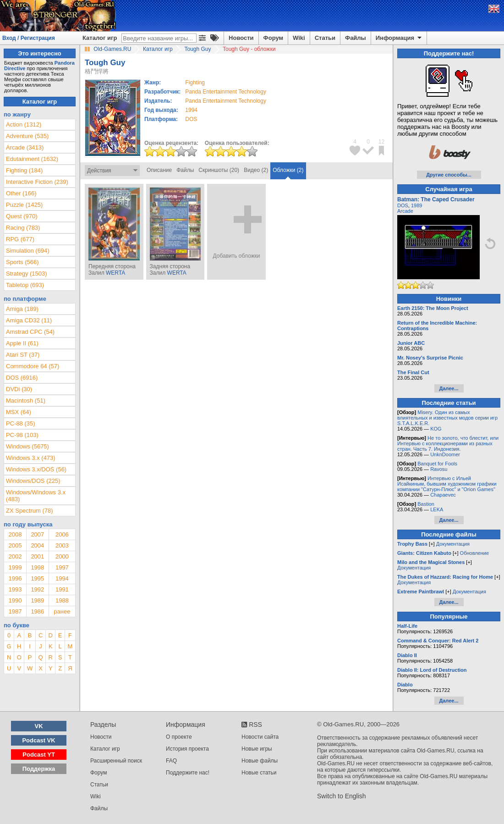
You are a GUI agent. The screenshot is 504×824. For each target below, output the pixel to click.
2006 (62, 534)
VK (39, 726)
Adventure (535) (27, 136)
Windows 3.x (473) (31, 458)
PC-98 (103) (22, 435)
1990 (15, 600)
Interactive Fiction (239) (37, 182)
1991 (62, 589)
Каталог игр (100, 38)
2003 (62, 545)
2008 (15, 534)
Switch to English (342, 796)
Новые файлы (260, 761)
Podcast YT (39, 755)
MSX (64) (19, 412)
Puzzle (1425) (24, 205)
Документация (453, 544)
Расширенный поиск (116, 761)
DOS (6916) (22, 378)
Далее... (449, 388)
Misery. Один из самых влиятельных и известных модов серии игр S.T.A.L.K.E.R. (447, 418)
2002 (15, 556)
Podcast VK (38, 740)
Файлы (356, 38)
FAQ (171, 761)
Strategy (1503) (27, 274)
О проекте (179, 737)
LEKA (437, 509)
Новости (241, 38)
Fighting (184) (24, 170)
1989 (37, 600)
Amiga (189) (22, 309)
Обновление (475, 553)
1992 (37, 589)
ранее (62, 611)
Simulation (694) (28, 251)
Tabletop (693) (25, 285)
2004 (37, 545)
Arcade (405, 211)
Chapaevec (443, 495)
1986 (37, 611)
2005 (15, 545)
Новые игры (257, 749)
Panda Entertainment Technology (226, 92)
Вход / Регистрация (29, 38)
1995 (37, 578)
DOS (403, 205)
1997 (62, 567)
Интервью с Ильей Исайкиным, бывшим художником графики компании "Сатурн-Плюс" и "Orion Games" (447, 484)
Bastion (426, 504)
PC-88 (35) (21, 423)
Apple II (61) (22, 343)
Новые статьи (259, 773)
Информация (399, 38)
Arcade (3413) (25, 147)
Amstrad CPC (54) (30, 332)
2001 (37, 556)
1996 (15, 578)
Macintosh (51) (26, 401)
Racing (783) (23, 228)
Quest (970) (22, 216)
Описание (159, 170)
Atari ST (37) (23, 355)
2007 (37, 534)
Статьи (325, 38)
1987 (15, 611)
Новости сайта (260, 737)
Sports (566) (22, 262)
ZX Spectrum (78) (30, 511)
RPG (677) (20, 239)
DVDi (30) (19, 389)
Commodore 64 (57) (33, 366)
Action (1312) (24, 124)
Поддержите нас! (188, 773)
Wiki (299, 38)
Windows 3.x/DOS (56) (36, 469)
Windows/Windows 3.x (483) (36, 496)
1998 (37, 567)
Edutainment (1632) (32, 159)
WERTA (115, 273)
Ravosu (439, 469)
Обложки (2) (288, 170)
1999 (15, 567)
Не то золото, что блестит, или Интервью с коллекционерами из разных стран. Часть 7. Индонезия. (448, 443)
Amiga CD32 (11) (29, 320)
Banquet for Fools (437, 464)
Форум (273, 38)
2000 (62, 556)
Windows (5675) (27, 446)
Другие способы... (449, 175)
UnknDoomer (445, 454)
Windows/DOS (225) (33, 481)
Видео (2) (256, 170)
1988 (62, 600)
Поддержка (39, 769)
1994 (191, 110)
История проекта (187, 749)
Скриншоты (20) (219, 170)
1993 (15, 589)
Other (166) (21, 193)
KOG (436, 429)
